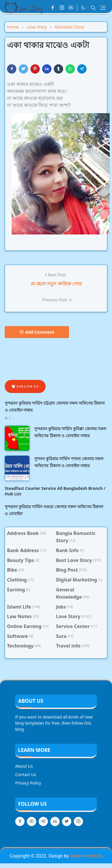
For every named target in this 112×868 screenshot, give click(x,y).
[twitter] (67, 821)
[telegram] (43, 821)
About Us (24, 766)
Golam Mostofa (86, 856)
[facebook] (53, 8)
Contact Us (26, 774)
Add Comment (37, 332)
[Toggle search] (93, 8)
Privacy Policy (28, 783)
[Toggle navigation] (103, 8)
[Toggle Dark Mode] (83, 8)
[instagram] (62, 8)
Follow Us (25, 386)
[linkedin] (55, 821)
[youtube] (71, 8)
